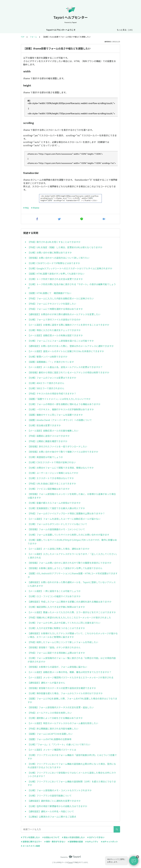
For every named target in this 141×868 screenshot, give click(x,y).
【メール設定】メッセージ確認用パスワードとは (52, 750)
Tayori (70, 862)
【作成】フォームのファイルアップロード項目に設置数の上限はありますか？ (66, 513)
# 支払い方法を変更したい (73, 837)
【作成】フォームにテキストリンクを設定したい (52, 304)
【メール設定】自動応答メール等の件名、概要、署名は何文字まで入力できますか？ (70, 672)
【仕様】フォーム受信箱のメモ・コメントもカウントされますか (60, 790)
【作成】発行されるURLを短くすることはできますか (54, 242)
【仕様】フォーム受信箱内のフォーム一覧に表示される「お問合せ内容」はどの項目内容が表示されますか (72, 660)
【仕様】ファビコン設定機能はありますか (49, 489)
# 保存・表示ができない (55, 842)
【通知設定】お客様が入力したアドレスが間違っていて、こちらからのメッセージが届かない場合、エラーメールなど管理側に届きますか (73, 635)
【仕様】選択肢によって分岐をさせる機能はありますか (55, 718)
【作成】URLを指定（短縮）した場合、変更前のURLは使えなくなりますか (65, 247)
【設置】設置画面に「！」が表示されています (51, 362)
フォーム (33, 37)
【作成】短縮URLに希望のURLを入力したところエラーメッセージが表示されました (69, 617)
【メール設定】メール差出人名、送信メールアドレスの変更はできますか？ (65, 367)
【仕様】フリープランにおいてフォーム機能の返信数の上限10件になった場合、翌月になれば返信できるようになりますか (72, 766)
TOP (23, 37)
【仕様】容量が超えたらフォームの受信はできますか (54, 503)
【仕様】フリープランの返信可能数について (50, 796)
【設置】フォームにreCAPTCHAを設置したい (50, 734)
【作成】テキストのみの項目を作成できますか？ (52, 393)
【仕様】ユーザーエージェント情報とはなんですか (53, 473)
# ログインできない (96, 837)
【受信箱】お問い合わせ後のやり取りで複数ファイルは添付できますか (63, 452)
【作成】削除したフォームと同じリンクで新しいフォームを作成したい (63, 642)
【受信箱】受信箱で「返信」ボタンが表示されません (54, 647)
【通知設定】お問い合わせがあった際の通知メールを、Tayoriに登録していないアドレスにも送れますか (72, 584)
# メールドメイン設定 (30, 846)
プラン (104, 30)
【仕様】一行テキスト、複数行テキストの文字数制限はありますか (61, 409)
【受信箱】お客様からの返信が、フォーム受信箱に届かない (57, 667)
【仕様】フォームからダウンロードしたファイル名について (57, 524)
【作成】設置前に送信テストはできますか (49, 436)
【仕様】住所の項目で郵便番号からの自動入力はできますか (57, 806)
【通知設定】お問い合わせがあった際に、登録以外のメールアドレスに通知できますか (71, 346)
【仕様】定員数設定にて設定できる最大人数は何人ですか (56, 508)
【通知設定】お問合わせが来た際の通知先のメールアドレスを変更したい (64, 314)
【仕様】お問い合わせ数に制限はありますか (50, 252)
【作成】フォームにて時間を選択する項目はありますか (55, 309)
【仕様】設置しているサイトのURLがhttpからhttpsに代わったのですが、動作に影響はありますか (72, 542)
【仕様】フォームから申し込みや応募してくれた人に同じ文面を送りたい (64, 623)
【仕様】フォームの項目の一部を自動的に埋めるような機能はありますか (64, 404)
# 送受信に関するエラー (31, 842)
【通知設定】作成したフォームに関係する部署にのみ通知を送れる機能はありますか (70, 602)
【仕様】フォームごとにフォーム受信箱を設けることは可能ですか (61, 341)
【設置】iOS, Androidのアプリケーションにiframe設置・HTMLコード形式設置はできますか (73, 575)
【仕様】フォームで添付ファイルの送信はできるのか (54, 319)
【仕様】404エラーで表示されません (46, 383)
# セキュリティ (92, 842)
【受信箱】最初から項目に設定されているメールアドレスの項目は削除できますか (68, 372)
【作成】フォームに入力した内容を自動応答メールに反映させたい (61, 298)
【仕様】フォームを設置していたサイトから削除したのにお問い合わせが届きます (68, 535)
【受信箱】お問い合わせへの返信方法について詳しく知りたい (59, 258)
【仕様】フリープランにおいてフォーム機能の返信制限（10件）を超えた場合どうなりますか (72, 783)
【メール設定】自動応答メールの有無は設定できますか (55, 335)
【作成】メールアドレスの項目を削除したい (50, 713)
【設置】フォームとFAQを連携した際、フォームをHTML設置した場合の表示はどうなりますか (72, 700)
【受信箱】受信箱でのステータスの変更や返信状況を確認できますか (62, 688)
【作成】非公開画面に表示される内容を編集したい (53, 729)
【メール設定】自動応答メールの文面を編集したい (53, 431)
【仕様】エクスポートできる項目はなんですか (51, 478)
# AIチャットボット (109, 842)
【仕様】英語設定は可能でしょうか (45, 457)
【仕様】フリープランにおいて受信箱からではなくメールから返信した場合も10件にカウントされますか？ (72, 774)
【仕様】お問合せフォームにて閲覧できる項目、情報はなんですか (61, 468)
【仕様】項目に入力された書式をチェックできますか (54, 330)
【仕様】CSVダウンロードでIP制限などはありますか (54, 263)
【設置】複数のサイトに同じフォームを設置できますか (55, 415)
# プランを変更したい (30, 837)
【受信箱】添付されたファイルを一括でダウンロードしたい (57, 446)
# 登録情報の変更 (75, 842)
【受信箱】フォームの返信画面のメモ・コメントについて (56, 529)
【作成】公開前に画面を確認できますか (48, 441)
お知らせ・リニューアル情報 (60, 30)
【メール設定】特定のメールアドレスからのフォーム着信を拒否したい (63, 723)
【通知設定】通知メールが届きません (46, 683)
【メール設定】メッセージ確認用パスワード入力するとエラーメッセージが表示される (71, 677)
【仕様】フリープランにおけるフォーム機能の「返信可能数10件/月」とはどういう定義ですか (72, 757)
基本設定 (80, 30)
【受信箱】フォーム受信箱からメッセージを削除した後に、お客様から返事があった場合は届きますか (72, 496)
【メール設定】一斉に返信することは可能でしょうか (54, 591)
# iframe (35, 208)
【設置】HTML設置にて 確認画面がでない (50, 293)
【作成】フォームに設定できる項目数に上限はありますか (56, 653)
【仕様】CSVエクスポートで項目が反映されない (52, 462)
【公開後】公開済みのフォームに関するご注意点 (52, 817)
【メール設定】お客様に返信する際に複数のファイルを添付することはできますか (68, 325)
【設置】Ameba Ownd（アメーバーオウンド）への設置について (60, 420)
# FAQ (26, 208)
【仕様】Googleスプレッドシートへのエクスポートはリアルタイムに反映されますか (70, 268)
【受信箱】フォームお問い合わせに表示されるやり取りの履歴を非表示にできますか (70, 563)
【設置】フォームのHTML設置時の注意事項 (50, 739)
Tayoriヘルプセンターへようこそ (29, 30)
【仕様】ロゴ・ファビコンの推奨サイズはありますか (54, 596)
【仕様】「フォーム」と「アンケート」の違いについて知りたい (59, 744)
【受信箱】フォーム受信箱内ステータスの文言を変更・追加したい (61, 707)
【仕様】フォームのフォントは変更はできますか (52, 378)
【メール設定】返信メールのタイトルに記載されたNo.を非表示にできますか (66, 351)
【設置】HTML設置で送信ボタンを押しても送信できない (56, 274)
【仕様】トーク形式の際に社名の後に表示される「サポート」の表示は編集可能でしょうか (72, 286)
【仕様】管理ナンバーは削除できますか (48, 357)
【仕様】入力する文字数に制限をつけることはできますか (56, 628)
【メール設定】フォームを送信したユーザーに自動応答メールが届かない (64, 519)
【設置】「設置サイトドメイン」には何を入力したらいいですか (59, 399)
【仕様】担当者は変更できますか (44, 425)
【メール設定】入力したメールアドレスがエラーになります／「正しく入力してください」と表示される (72, 556)
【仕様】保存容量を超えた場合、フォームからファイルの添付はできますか (65, 693)
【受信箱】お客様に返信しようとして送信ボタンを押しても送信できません (65, 568)
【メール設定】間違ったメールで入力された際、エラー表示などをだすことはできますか (72, 612)
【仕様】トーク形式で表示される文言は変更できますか (55, 279)
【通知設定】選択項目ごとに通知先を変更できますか (54, 801)
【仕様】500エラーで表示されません (46, 388)
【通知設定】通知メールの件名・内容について (51, 811)
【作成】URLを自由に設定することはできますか (52, 483)
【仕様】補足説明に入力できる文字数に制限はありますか (56, 607)
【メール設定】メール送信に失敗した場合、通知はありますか (59, 549)
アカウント (93, 30)
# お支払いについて (51, 837)
